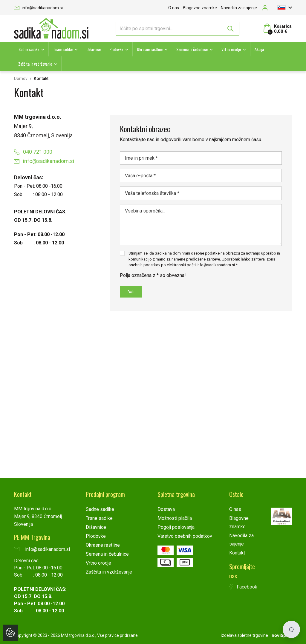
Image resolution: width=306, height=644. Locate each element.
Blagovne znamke (200, 8)
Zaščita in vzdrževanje (35, 64)
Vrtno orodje (231, 49)
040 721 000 (33, 152)
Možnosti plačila (175, 518)
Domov (21, 78)
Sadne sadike (29, 49)
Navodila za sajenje (239, 8)
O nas (174, 8)
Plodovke (116, 49)
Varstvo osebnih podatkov (185, 536)
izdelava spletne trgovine (244, 635)
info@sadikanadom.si (38, 8)
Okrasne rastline (150, 49)
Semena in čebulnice (192, 49)
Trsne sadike (63, 49)
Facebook (243, 587)
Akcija (259, 49)
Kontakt (237, 553)
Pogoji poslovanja (176, 527)
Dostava (166, 509)
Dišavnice (94, 49)
